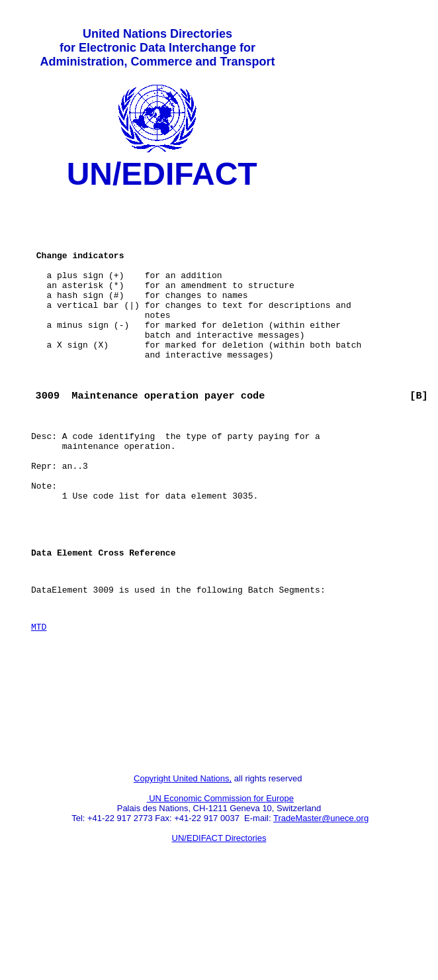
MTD (39, 701)
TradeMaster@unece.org (321, 911)
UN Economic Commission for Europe (221, 891)
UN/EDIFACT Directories (219, 931)
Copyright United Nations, (183, 871)
